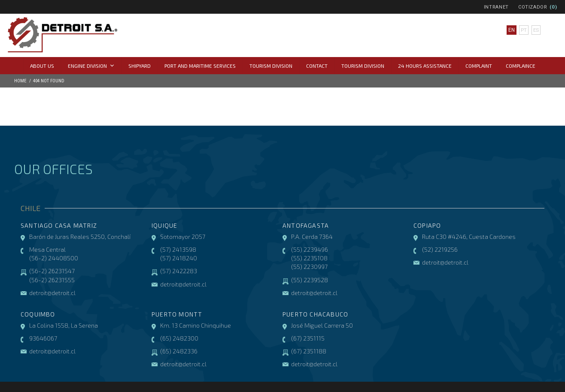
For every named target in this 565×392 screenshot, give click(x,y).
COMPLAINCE (521, 66)
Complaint (479, 66)
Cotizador (533, 7)
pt (523, 30)
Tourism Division (271, 66)
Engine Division (91, 66)
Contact (317, 66)
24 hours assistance (425, 66)
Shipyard (140, 66)
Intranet (496, 7)
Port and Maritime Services (200, 66)
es (536, 30)
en (511, 30)
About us (42, 66)
